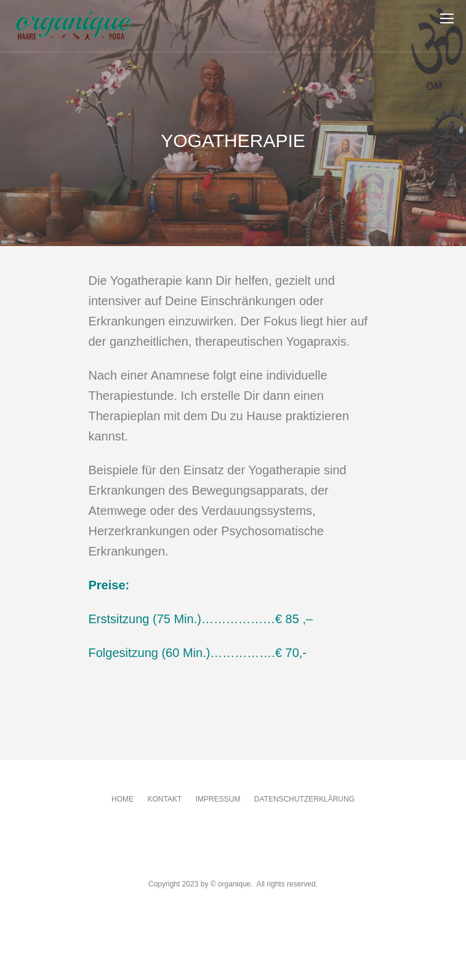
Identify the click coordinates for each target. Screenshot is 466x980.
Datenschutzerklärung (304, 799)
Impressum (218, 799)
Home (123, 799)
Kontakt (164, 799)
